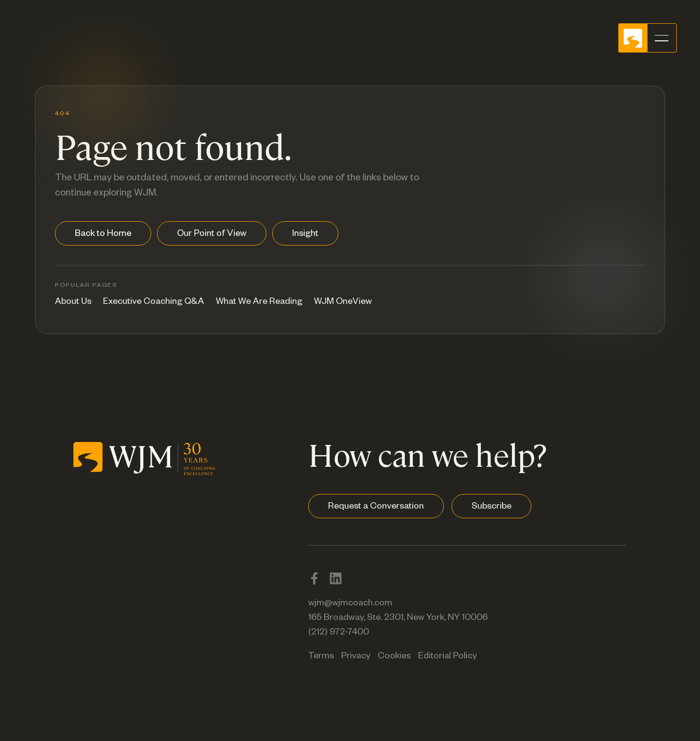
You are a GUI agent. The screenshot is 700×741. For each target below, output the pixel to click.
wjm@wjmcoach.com (350, 604)
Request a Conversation (376, 507)
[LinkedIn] (336, 578)
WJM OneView (343, 302)
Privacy (356, 657)
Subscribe (491, 507)
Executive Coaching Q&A (154, 302)
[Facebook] (314, 578)
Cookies (394, 657)
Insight (305, 234)
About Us (73, 302)
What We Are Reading (259, 302)
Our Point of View (212, 234)
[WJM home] (144, 457)
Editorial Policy (447, 657)
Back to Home (103, 234)
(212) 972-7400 (339, 633)
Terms (321, 657)
